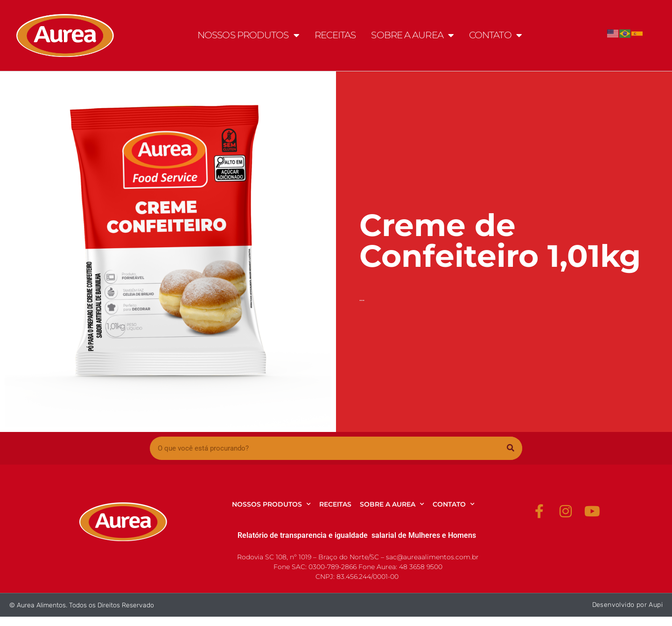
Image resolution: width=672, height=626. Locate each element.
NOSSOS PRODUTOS (248, 35)
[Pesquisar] (511, 448)
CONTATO (495, 35)
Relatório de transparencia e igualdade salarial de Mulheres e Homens (357, 535)
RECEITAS (335, 35)
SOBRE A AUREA (412, 35)
